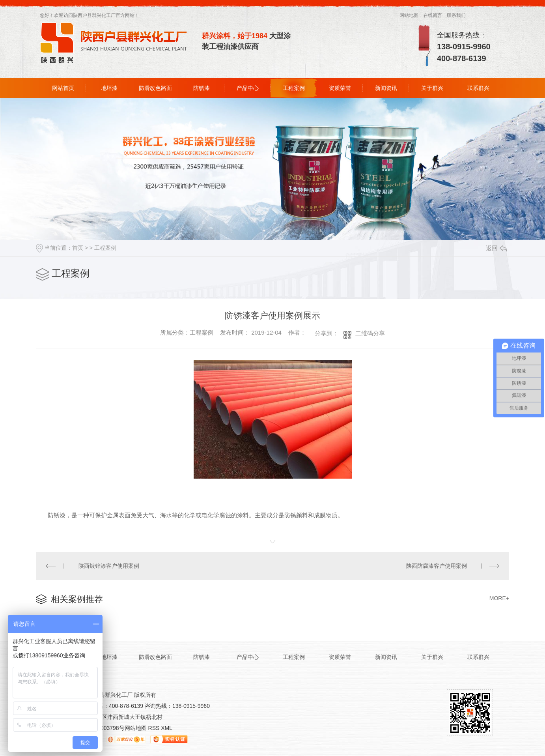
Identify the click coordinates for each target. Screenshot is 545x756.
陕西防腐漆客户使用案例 (437, 566)
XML (167, 728)
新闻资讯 (386, 88)
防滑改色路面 (155, 88)
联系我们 (456, 15)
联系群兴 (478, 88)
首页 (78, 248)
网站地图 (409, 15)
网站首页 (63, 88)
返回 (496, 248)
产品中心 (248, 88)
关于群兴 (432, 88)
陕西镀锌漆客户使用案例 (109, 566)
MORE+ (499, 598)
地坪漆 (109, 88)
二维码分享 (370, 333)
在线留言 (433, 15)
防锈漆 (202, 88)
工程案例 (294, 88)
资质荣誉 (340, 88)
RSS (155, 728)
